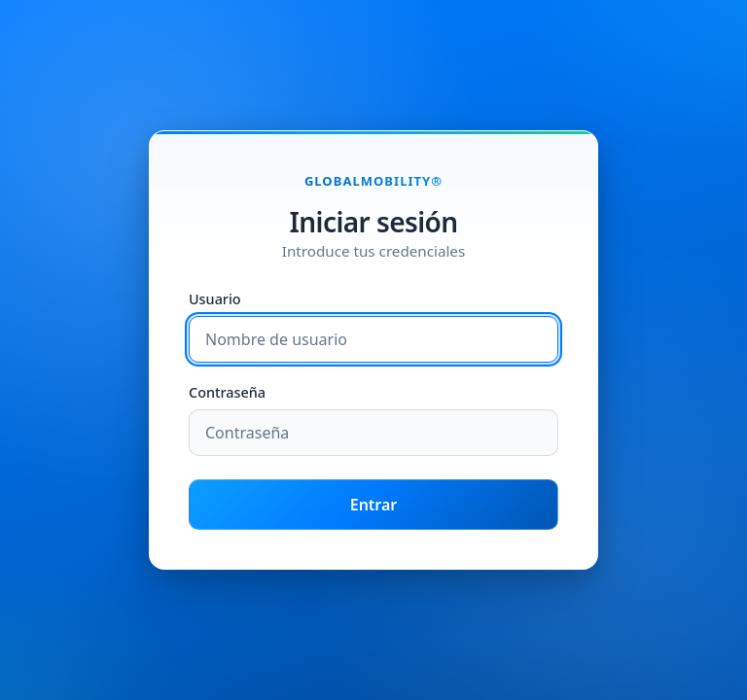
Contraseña (227, 393)
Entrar (374, 505)
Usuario (215, 300)
